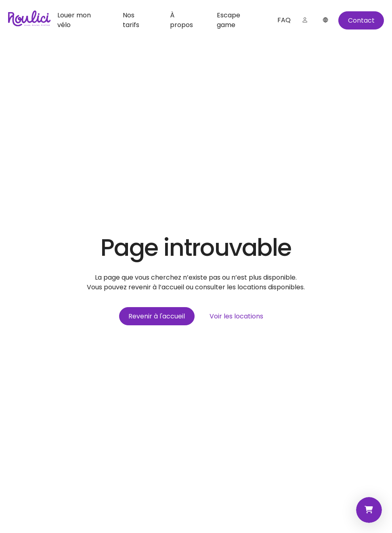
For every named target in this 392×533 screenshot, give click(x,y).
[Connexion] (305, 20)
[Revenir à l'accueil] (157, 316)
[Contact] (361, 20)
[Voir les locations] (237, 316)
